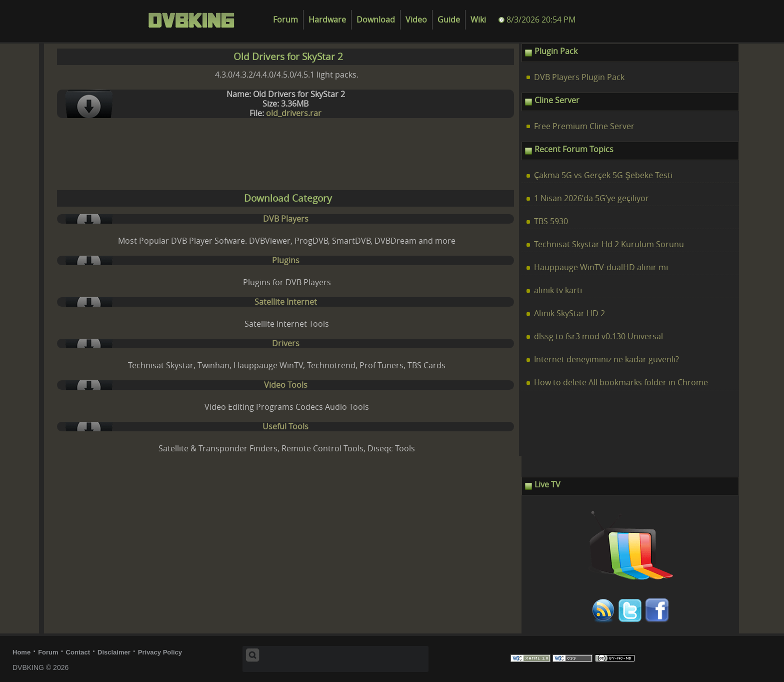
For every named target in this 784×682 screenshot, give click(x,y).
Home (21, 652)
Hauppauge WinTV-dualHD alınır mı (601, 267)
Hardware (327, 20)
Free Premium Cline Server (584, 126)
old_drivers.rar (294, 113)
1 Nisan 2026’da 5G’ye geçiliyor (591, 198)
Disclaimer (114, 652)
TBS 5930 (551, 221)
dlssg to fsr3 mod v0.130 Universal (598, 336)
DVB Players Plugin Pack (579, 77)
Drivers (286, 344)
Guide (449, 20)
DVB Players (286, 219)
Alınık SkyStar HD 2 (569, 313)
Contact (78, 652)
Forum (285, 20)
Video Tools (286, 385)
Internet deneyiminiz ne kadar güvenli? (606, 360)
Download (376, 20)
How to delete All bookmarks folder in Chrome (621, 383)
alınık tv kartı (558, 290)
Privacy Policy (160, 652)
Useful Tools (285, 427)
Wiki (478, 20)
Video (416, 20)
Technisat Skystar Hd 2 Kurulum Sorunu (609, 244)
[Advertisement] (283, 157)
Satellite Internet (286, 302)
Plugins (286, 260)
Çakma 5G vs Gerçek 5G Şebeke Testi (603, 175)
